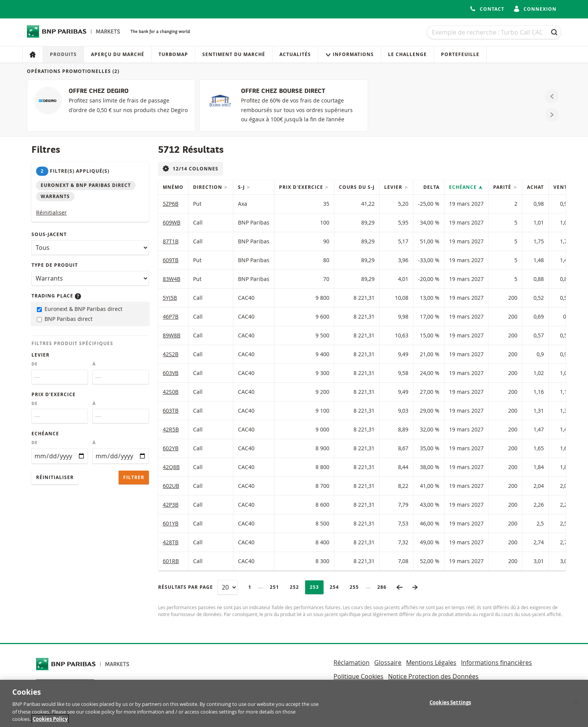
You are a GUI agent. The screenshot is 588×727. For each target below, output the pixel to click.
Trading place (56, 296)
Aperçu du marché (118, 54)
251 (277, 587)
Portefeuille (460, 54)
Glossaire (388, 663)
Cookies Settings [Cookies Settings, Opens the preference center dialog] (450, 706)
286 (384, 587)
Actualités (295, 54)
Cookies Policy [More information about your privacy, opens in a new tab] (50, 722)
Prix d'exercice (54, 394)
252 (296, 587)
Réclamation (352, 663)
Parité (503, 187)
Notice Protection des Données (433, 676)
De (35, 364)
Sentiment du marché (234, 54)
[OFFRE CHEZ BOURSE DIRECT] (283, 106)
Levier (40, 355)
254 (336, 587)
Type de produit (55, 265)
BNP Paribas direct (65, 319)
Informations (349, 54)
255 (356, 587)
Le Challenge (407, 54)
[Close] (576, 706)
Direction (208, 187)
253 (316, 587)
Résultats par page (186, 587)
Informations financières (496, 663)
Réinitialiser (51, 212)
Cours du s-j (357, 187)
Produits (63, 54)
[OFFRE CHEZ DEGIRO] (111, 106)
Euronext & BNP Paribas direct (80, 309)
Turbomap (173, 54)
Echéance (45, 434)
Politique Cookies (358, 676)
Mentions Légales (431, 663)
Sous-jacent (49, 234)
